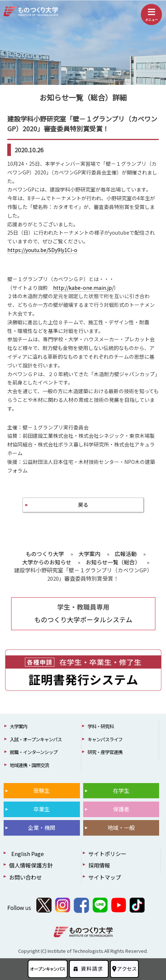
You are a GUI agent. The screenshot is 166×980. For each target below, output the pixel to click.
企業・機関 (42, 827)
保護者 (121, 809)
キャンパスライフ (105, 739)
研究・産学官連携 (105, 752)
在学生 (121, 790)
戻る (83, 505)
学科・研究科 (101, 726)
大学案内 (19, 726)
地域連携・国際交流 (29, 765)
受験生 (42, 790)
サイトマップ (105, 877)
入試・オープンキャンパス (36, 739)
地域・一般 (121, 827)
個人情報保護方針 (31, 865)
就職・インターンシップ (34, 752)
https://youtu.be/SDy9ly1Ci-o (42, 250)
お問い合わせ (25, 877)
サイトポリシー (107, 854)
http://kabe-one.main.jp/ (83, 288)
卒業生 (42, 809)
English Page (27, 854)
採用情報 (99, 865)
